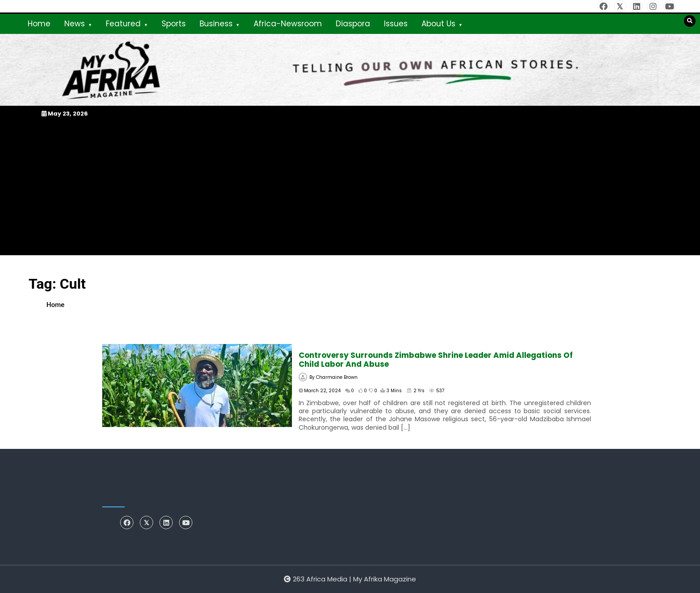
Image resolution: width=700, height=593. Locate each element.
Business (216, 24)
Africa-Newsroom (288, 24)
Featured (123, 24)
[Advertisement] (350, 187)
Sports (174, 24)
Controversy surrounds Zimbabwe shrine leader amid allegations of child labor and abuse (436, 360)
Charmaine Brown (337, 377)
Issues (396, 24)
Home (39, 24)
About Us (438, 24)
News (75, 24)
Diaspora (353, 24)
